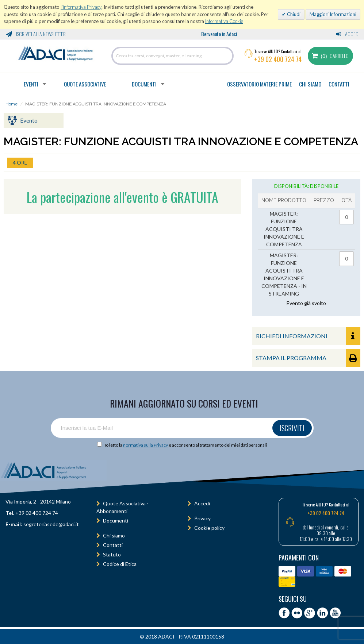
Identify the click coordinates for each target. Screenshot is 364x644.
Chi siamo (114, 535)
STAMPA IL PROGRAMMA (308, 358)
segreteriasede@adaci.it (51, 524)
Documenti (144, 84)
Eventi (31, 84)
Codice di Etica (120, 564)
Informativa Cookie (224, 21)
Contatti (113, 545)
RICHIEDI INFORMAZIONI (308, 336)
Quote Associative (85, 84)
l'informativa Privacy (81, 7)
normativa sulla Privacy (145, 445)
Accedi (348, 34)
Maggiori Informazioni (333, 14)
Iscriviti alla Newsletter (36, 34)
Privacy (202, 518)
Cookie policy (209, 528)
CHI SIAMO (310, 84)
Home (12, 104)
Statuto (112, 554)
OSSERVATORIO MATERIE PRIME (259, 84)
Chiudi (293, 14)
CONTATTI (339, 84)
